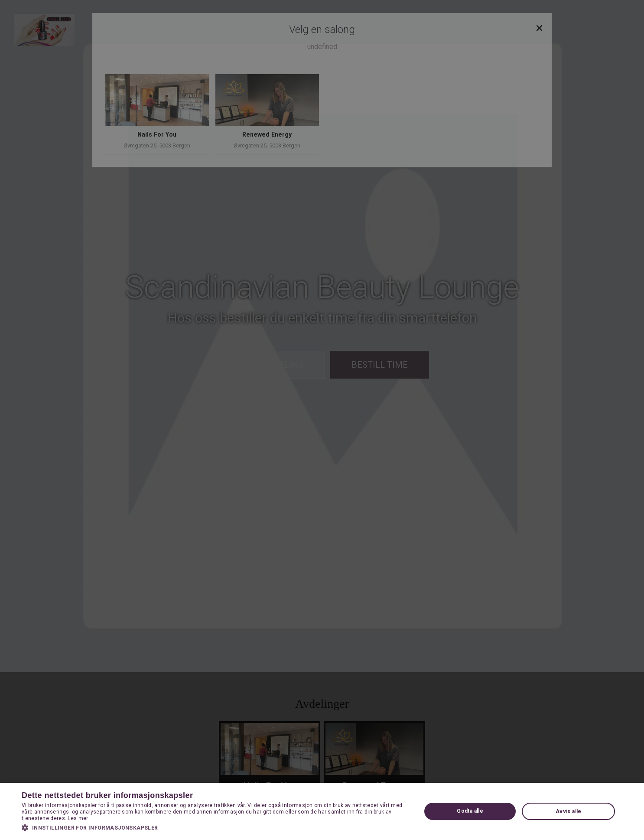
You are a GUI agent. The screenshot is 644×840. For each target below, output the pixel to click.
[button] (215, 827)
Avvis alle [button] (569, 811)
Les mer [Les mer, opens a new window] (78, 818)
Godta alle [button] (470, 811)
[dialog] (322, 420)
